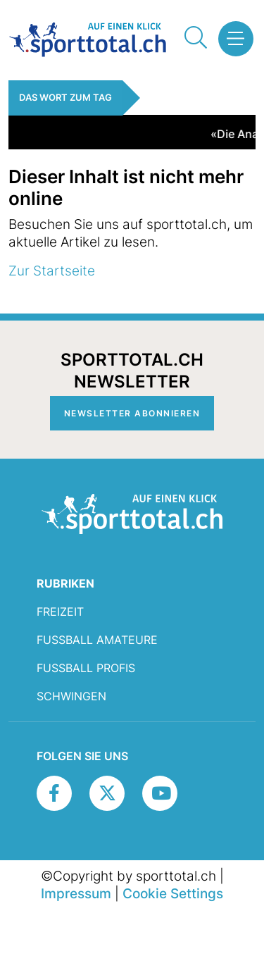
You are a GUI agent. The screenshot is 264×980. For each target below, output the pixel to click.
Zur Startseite (52, 271)
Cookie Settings (173, 893)
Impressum (76, 893)
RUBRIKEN (65, 583)
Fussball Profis (86, 668)
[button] (232, 39)
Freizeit (60, 612)
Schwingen (71, 696)
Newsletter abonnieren (132, 413)
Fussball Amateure (97, 640)
